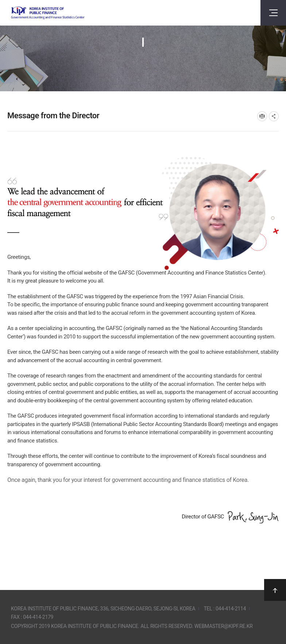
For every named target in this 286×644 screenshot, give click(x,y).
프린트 (262, 116)
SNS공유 (274, 116)
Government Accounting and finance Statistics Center (48, 13)
